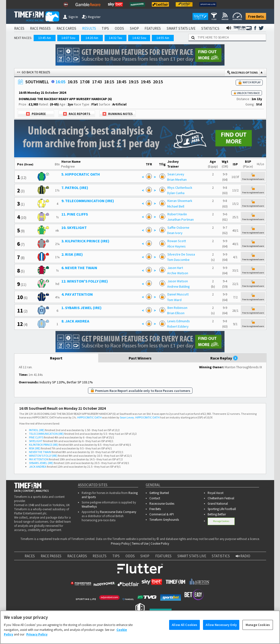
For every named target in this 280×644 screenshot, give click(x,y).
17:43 (97, 82)
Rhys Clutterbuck (180, 188)
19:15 (134, 82)
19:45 (146, 82)
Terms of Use (140, 544)
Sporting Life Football (222, 509)
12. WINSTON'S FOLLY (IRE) (85, 281)
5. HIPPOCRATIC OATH (81, 174)
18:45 (121, 82)
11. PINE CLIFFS (75, 214)
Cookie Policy (160, 544)
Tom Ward (174, 300)
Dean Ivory (175, 233)
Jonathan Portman (180, 219)
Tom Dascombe (178, 260)
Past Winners (140, 358)
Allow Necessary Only (221, 631)
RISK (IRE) (35, 448)
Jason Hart (175, 268)
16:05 (60, 82)
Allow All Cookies (184, 631)
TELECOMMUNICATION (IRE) (46, 434)
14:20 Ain (92, 38)
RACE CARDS (66, 28)
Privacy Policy (120, 544)
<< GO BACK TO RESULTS (33, 72)
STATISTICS (210, 28)
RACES (19, 28)
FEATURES (153, 28)
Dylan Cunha (176, 193)
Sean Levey (176, 174)
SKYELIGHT (36, 441)
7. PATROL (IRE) (75, 188)
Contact (155, 498)
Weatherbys (89, 507)
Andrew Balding (179, 286)
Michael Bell (176, 206)
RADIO (243, 556)
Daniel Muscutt (178, 294)
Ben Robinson (177, 308)
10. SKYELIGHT (74, 227)
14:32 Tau (116, 38)
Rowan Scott (177, 241)
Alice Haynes (176, 246)
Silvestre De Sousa (181, 254)
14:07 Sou (68, 38)
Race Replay (224, 358)
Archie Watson (178, 273)
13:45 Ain (45, 38)
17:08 (85, 82)
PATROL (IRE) (37, 430)
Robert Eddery (178, 326)
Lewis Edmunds (179, 321)
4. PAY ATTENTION (77, 294)
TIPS (105, 28)
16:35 (73, 82)
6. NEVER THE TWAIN (79, 268)
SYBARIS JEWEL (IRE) (41, 463)
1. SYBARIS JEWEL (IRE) (82, 308)
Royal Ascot (216, 493)
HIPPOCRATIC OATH (89, 417)
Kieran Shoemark (180, 201)
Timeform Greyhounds (164, 520)
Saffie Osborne (178, 227)
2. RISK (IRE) (72, 254)
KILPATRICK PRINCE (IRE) (44, 445)
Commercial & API (162, 514)
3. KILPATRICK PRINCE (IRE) (85, 241)
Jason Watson (178, 281)
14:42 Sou (139, 38)
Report (56, 358)
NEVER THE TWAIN (40, 452)
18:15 (109, 82)
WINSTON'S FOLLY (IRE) (43, 456)
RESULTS (89, 28)
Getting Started (159, 493)
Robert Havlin (177, 214)
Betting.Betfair (217, 514)
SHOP (134, 28)
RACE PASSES (40, 28)
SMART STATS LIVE (181, 28)
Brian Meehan (177, 180)
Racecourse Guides (162, 504)
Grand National (218, 504)
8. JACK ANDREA (75, 321)
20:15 (158, 82)
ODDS (119, 28)
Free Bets (256, 16)
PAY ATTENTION (39, 459)
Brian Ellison (176, 313)
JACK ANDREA (38, 467)
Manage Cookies (221, 521)
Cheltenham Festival (221, 498)
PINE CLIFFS (36, 437)
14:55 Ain (163, 38)
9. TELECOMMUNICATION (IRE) (88, 201)
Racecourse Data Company (118, 512)
